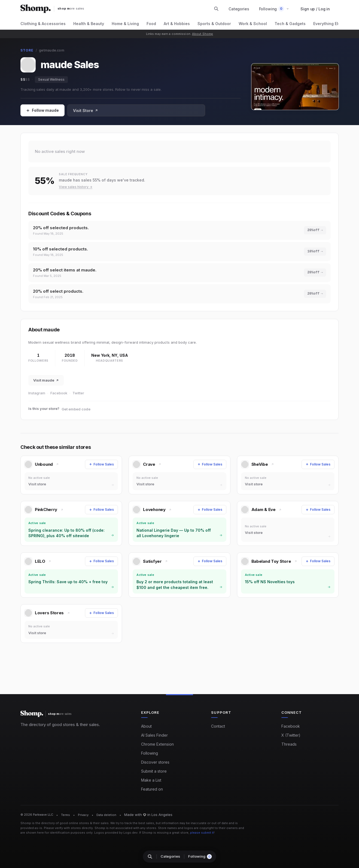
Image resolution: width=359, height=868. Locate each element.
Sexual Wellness (51, 79)
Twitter (78, 396)
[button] (274, 9)
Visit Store (86, 111)
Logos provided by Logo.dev (116, 833)
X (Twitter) (291, 735)
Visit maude (46, 383)
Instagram (37, 396)
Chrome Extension (157, 744)
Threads (289, 744)
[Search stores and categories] (216, 9)
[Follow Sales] (42, 110)
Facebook (59, 396)
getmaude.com (52, 50)
